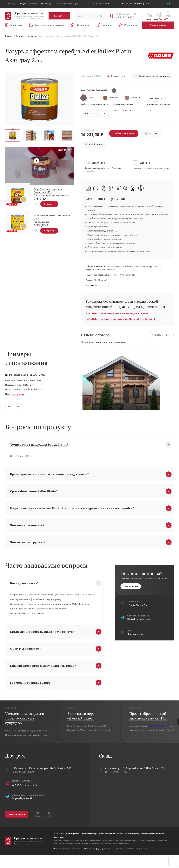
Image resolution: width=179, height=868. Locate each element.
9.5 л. (133, 110)
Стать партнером (158, 25)
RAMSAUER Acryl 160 (159, 739)
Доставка (99, 163)
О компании (10, 4)
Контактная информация (67, 4)
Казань (163, 17)
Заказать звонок (16, 827)
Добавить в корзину (124, 133)
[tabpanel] (122, 380)
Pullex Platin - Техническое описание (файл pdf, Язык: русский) (117, 314)
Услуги (23, 4)
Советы (34, 4)
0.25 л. (149, 110)
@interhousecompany (140, 626)
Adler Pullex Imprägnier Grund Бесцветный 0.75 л (48, 191)
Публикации (47, 4)
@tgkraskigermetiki (21, 811)
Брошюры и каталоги (123, 862)
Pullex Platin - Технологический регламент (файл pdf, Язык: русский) (120, 319)
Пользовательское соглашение (66, 862)
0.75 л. (117, 110)
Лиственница (17, 394)
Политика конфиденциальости (97, 862)
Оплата (145, 163)
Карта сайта (142, 862)
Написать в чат (136, 640)
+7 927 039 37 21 (125, 16)
